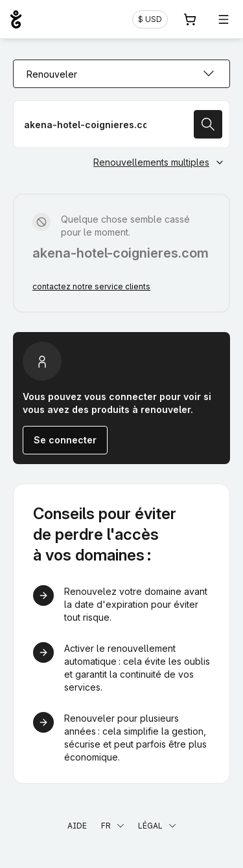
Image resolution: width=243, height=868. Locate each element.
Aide (77, 826)
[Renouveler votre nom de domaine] (121, 124)
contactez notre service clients (91, 286)
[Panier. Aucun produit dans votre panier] (190, 19)
